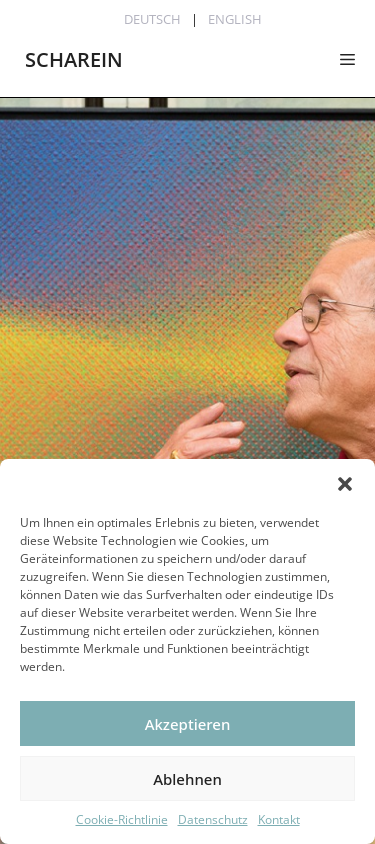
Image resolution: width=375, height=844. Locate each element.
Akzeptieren (188, 724)
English (235, 19)
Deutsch (152, 19)
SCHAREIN (74, 59)
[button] (345, 484)
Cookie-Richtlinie (122, 819)
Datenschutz (213, 819)
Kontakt (279, 819)
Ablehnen (187, 779)
